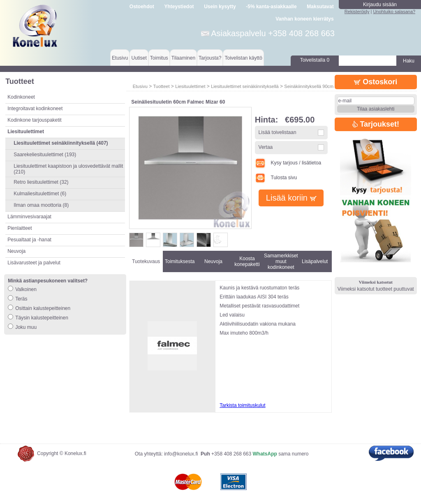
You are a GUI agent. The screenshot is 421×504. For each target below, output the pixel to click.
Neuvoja (16, 251)
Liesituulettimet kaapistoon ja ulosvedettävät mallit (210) (68, 169)
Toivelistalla (315, 60)
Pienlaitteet (20, 228)
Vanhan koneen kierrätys (304, 19)
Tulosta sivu (276, 178)
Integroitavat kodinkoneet (35, 109)
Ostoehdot (142, 7)
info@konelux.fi (181, 454)
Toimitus (159, 58)
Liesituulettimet (190, 86)
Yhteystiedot (179, 7)
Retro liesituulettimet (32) (41, 182)
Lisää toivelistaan (278, 132)
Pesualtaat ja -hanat (29, 240)
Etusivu (120, 58)
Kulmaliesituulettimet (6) (40, 194)
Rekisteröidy (357, 12)
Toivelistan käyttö (243, 58)
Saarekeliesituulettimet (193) (45, 155)
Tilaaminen (183, 58)
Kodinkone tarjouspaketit (34, 120)
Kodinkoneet (21, 97)
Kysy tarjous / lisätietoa (288, 163)
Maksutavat (320, 7)
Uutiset (139, 58)
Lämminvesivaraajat (29, 217)
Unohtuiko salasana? (394, 12)
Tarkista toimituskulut (242, 405)
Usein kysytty (220, 7)
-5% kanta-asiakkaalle (271, 7)
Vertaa (266, 147)
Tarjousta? (210, 58)
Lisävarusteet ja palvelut (34, 263)
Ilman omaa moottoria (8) (41, 205)
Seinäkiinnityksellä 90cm (309, 86)
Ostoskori (376, 82)
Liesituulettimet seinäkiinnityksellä (245, 86)
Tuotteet (161, 86)
